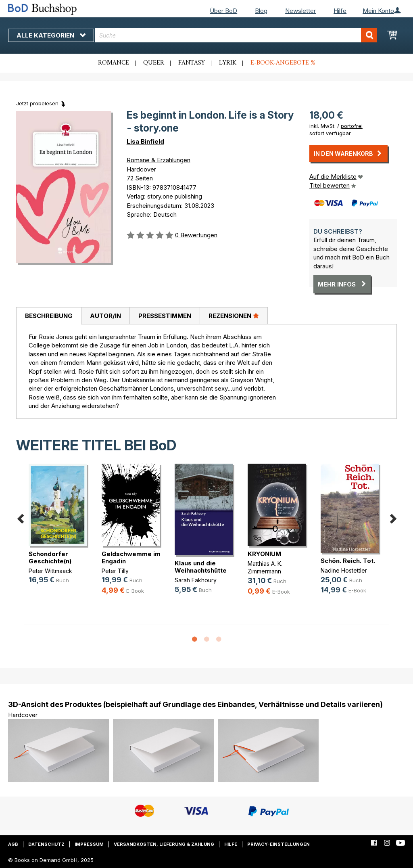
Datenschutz (46, 844)
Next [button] (393, 517)
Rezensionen (234, 316)
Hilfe (340, 11)
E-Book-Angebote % (283, 63)
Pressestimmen (165, 316)
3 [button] (219, 640)
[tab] (49, 316)
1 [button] (194, 640)
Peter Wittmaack (50, 571)
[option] (61, 530)
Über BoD (223, 11)
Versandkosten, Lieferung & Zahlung (164, 844)
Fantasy (192, 63)
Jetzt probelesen (37, 103)
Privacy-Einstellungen (278, 844)
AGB (13, 844)
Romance (114, 63)
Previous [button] (20, 517)
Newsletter (300, 11)
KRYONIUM (264, 554)
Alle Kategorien (51, 35)
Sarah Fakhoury (196, 580)
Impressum (89, 844)
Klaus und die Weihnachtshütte (201, 567)
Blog (261, 11)
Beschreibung (49, 316)
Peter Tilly (115, 571)
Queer (154, 63)
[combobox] (236, 35)
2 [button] (206, 640)
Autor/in (105, 316)
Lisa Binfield (145, 141)
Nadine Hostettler (344, 570)
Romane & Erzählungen (159, 160)
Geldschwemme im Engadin (131, 557)
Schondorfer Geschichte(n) (50, 557)
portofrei (352, 126)
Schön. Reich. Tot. (348, 561)
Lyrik (228, 63)
